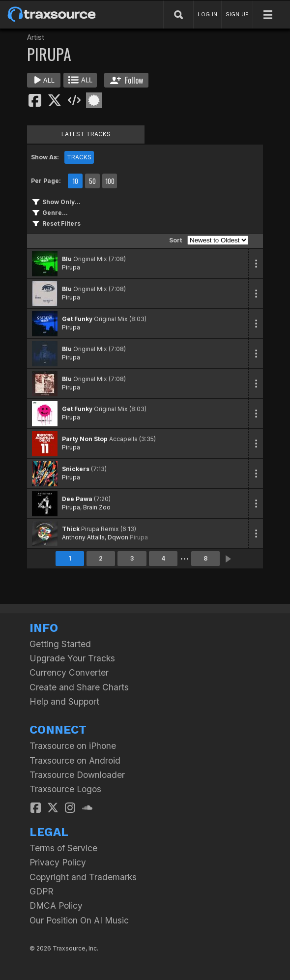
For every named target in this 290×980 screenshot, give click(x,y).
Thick (71, 529)
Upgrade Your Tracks (72, 658)
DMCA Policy (56, 906)
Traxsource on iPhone (73, 746)
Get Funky (77, 319)
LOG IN (207, 14)
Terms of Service (63, 848)
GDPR (42, 891)
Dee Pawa (77, 499)
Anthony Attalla (83, 537)
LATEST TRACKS (86, 134)
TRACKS (79, 157)
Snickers (76, 469)
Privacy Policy (58, 862)
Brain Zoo (97, 507)
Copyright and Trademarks (83, 877)
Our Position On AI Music (79, 920)
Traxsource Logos (65, 789)
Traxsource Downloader (77, 775)
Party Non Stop (85, 439)
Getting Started (60, 644)
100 (110, 181)
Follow (127, 80)
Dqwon (118, 537)
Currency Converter (69, 672)
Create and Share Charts (79, 687)
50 (92, 181)
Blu (67, 259)
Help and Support (64, 701)
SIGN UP (237, 14)
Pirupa (71, 267)
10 (75, 181)
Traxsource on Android (75, 760)
